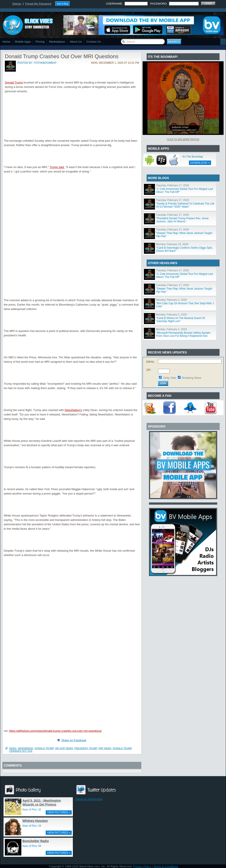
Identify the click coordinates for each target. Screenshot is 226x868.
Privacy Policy (142, 866)
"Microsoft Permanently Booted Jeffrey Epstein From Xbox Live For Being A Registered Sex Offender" (183, 336)
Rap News (105, 748)
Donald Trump (14, 82)
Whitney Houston (35, 821)
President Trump (86, 748)
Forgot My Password (38, 4)
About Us (76, 42)
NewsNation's (73, 410)
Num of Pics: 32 (32, 810)
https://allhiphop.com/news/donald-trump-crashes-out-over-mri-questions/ (55, 731)
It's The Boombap (193, 157)
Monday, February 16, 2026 (172, 244)
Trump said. (57, 167)
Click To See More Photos (183, 139)
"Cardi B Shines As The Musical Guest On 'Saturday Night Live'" (181, 320)
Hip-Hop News (64, 748)
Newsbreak (26, 748)
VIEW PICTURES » (59, 812)
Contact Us (94, 42)
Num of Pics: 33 (32, 826)
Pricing (40, 42)
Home (6, 42)
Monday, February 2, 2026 (171, 300)
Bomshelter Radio (36, 841)
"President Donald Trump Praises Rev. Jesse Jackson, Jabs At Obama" (182, 220)
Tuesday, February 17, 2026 (172, 185)
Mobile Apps (23, 42)
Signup (17, 4)
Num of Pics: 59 (32, 846)
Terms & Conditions (166, 866)
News (13, 748)
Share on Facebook (74, 740)
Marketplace (57, 42)
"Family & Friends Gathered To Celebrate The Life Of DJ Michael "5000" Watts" (185, 205)
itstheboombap (45, 63)
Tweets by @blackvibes (89, 799)
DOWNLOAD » (200, 163)
